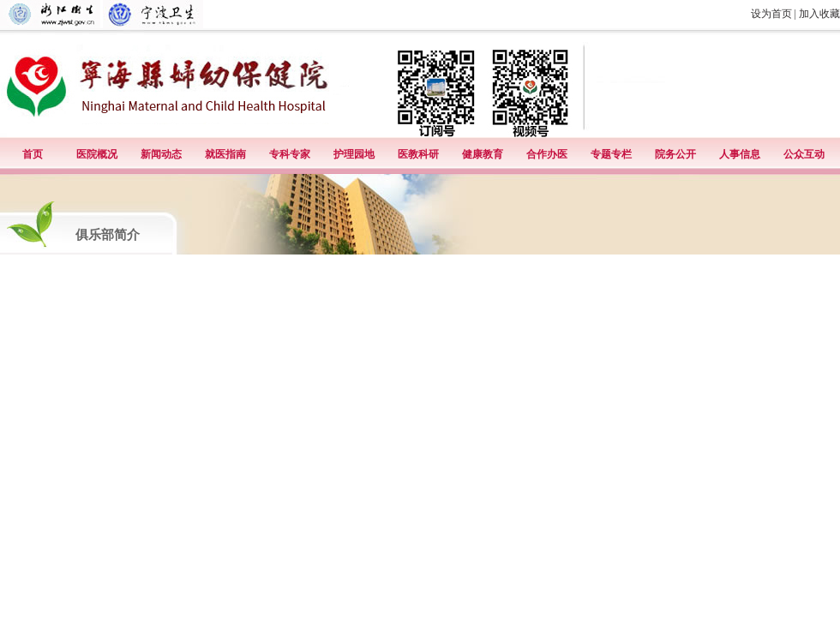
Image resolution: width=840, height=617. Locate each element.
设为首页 (771, 14)
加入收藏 (819, 14)
